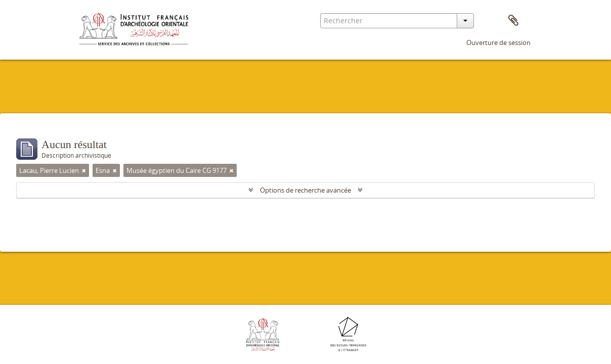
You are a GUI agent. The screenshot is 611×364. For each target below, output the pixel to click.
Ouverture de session (498, 42)
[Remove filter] (84, 170)
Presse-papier (513, 21)
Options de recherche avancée (305, 190)
